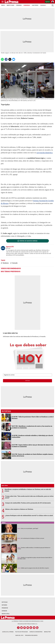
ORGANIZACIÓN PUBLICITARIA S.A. (27, 624)
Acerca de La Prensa (8, 632)
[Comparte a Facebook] (6, 59)
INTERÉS (4, 605)
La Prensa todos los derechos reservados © (27, 621)
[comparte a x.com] (10, 59)
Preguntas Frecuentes (31, 635)
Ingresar (48, 2)
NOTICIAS (5, 602)
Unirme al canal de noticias (29, 241)
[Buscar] (53, 5)
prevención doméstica (45, 153)
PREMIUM (5, 608)
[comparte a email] (14, 59)
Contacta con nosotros (36, 632)
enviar (27, 381)
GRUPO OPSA (6, 614)
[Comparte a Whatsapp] (2, 59)
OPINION (4, 611)
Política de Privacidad (21, 632)
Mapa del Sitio (19, 635)
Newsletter (47, 632)
